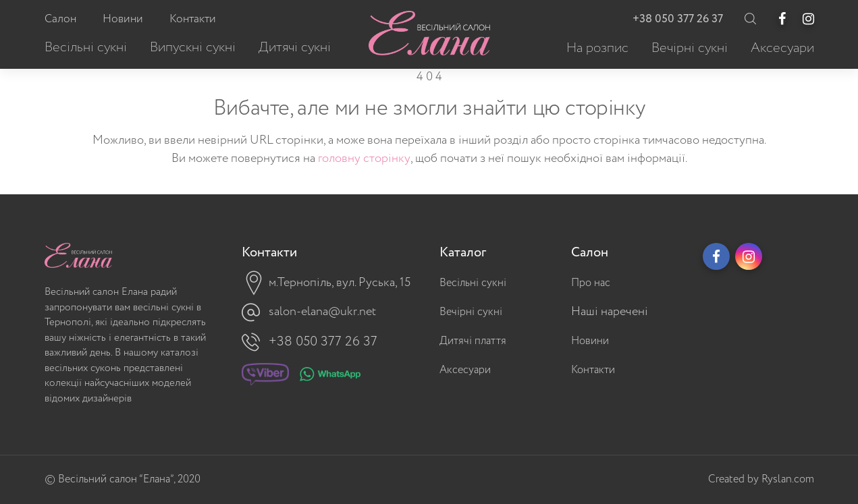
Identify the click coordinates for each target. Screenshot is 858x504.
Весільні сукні (473, 283)
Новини (590, 341)
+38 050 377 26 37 (678, 19)
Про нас (591, 283)
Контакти (593, 370)
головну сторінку (364, 159)
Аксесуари (465, 370)
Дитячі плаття (473, 341)
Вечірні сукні (471, 312)
